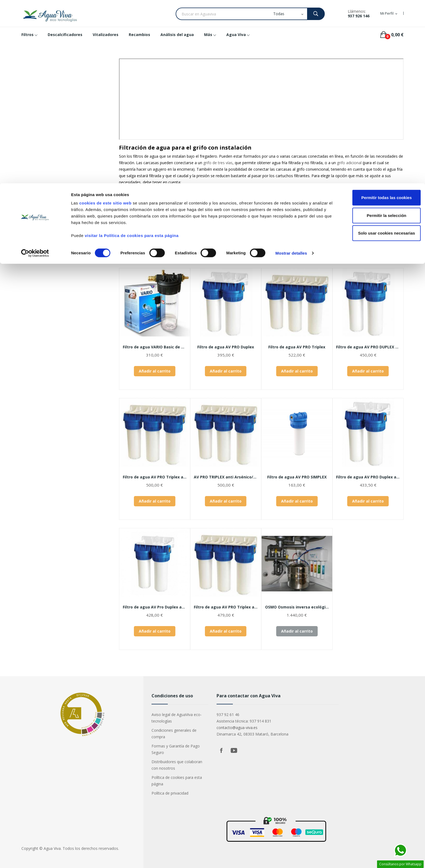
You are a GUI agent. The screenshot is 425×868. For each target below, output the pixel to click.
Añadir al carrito (155, 371)
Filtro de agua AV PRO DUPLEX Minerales (368, 347)
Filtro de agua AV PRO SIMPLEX (297, 477)
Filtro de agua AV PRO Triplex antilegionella (226, 607)
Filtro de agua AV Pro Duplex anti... (155, 607)
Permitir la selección (380, 32)
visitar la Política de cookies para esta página (132, 52)
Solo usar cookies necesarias (380, 50)
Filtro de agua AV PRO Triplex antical (155, 477)
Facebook (221, 750)
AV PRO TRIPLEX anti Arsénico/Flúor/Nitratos (226, 477)
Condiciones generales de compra (174, 733)
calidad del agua (143, 191)
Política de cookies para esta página (177, 781)
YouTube (234, 750)
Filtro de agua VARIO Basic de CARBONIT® (155, 347)
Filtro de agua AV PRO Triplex (297, 347)
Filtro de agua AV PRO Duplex (226, 347)
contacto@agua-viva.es (237, 728)
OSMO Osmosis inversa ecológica (297, 607)
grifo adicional (349, 163)
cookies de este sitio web (105, 20)
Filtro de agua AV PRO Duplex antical (368, 477)
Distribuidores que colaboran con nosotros (177, 765)
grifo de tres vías (218, 163)
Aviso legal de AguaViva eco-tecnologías (177, 718)
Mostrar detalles (291, 70)
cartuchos (163, 201)
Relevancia (348, 253)
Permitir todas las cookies (380, 14)
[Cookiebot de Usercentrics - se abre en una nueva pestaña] (35, 70)
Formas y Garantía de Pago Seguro (176, 749)
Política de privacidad (170, 793)
